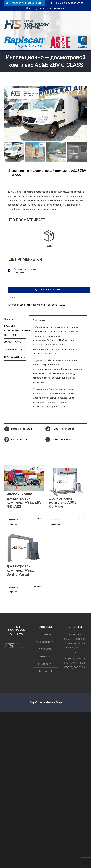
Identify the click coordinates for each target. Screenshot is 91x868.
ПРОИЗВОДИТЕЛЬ (15, 357)
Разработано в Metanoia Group (46, 702)
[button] (49, 290)
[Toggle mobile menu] (85, 20)
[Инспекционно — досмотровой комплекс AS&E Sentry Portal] (24, 549)
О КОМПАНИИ (46, 642)
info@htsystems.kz (74, 659)
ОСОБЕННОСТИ (13, 342)
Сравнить (13, 298)
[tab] (15, 319)
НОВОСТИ (46, 664)
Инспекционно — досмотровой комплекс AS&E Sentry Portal (21, 568)
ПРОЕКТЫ (46, 656)
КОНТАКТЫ (46, 671)
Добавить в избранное (13, 522)
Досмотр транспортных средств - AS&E (43, 305)
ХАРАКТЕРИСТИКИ (15, 350)
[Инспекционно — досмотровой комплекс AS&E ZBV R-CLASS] (24, 478)
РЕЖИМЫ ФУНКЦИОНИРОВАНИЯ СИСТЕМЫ (15, 331)
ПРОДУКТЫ (46, 649)
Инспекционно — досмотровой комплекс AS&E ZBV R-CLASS (24, 500)
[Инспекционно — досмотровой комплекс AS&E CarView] (67, 482)
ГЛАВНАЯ (46, 635)
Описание (10, 319)
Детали (39, 518)
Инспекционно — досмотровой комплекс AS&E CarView (64, 500)
